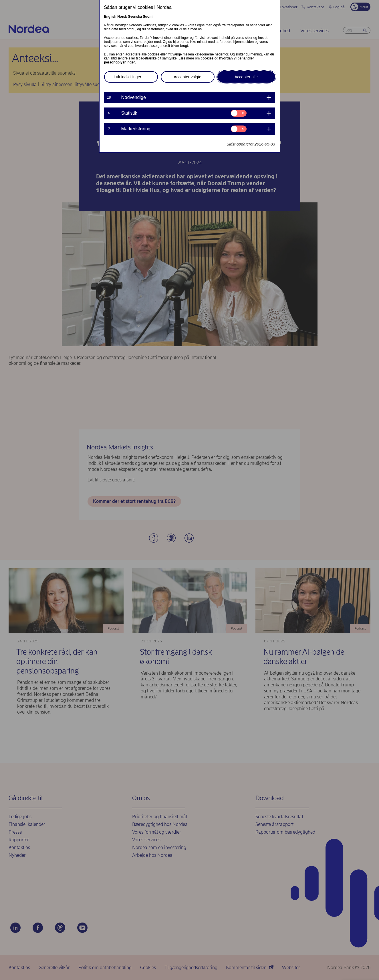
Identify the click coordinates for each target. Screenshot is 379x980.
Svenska (135, 17)
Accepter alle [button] (246, 77)
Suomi (148, 17)
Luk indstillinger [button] (128, 77)
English (110, 17)
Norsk (122, 17)
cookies (207, 58)
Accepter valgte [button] (187, 77)
